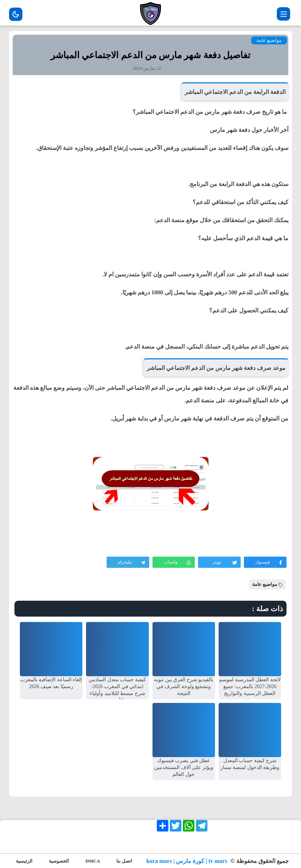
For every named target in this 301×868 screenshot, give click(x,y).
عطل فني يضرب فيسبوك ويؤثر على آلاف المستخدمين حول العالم (184, 767)
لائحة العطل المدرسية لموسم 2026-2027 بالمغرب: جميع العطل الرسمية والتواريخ (250, 686)
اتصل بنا (124, 861)
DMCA (93, 861)
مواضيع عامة (269, 40)
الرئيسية (24, 861)
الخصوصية (59, 861)
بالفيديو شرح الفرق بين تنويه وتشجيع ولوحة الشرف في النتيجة (184, 686)
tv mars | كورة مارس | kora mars (188, 861)
